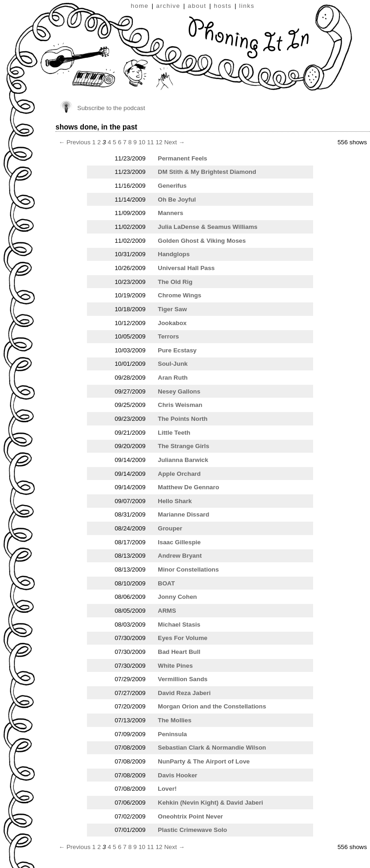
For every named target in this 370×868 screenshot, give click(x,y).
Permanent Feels (182, 158)
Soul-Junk (173, 364)
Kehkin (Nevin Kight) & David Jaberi (210, 803)
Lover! (167, 789)
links (247, 6)
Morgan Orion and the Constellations (212, 706)
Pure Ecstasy (177, 350)
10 (142, 142)
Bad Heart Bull (179, 652)
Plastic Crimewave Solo (192, 830)
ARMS (167, 611)
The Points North (182, 419)
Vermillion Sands (182, 679)
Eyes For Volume (182, 638)
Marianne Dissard (183, 514)
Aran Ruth (173, 378)
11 (151, 142)
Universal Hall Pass (186, 268)
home (140, 6)
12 (159, 142)
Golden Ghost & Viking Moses (202, 241)
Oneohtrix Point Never (190, 816)
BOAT (166, 583)
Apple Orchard (179, 474)
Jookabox (172, 323)
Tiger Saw (172, 309)
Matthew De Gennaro (188, 487)
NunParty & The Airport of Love (204, 761)
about (197, 6)
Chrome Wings (179, 295)
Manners (170, 213)
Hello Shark (175, 501)
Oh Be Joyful (177, 200)
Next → (174, 142)
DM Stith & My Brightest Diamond (207, 172)
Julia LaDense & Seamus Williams (207, 227)
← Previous (75, 142)
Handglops (174, 254)
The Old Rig (175, 282)
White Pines (175, 666)
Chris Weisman (180, 405)
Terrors (168, 336)
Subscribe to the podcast (111, 108)
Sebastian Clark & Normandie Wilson (212, 748)
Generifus (172, 186)
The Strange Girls (183, 446)
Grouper (170, 528)
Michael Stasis (179, 625)
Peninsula (172, 734)
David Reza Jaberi (184, 693)
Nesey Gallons (179, 391)
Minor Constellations (188, 569)
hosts (223, 6)
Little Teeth (174, 433)
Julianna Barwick (183, 460)
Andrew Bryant (180, 556)
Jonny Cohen (177, 597)
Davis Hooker (177, 775)
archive (168, 6)
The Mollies (175, 720)
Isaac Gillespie (179, 542)
